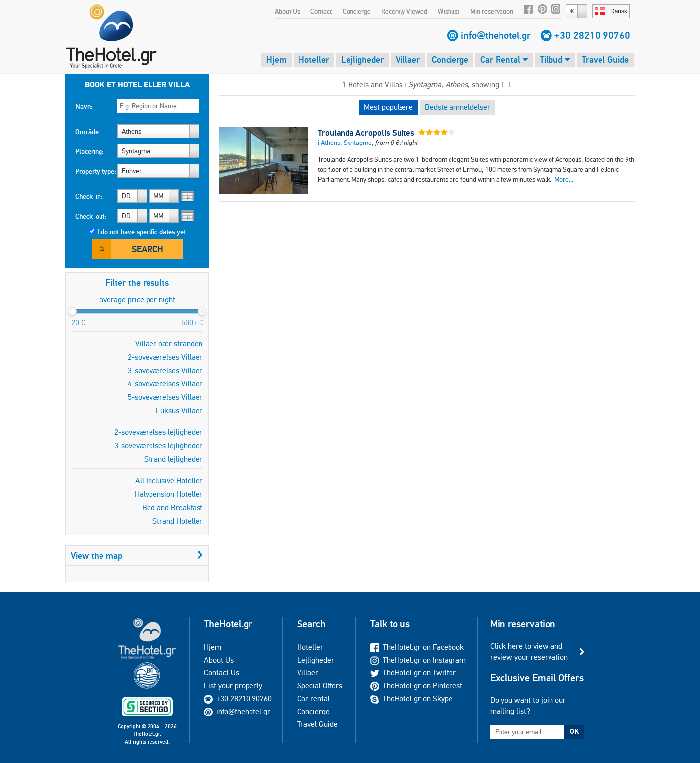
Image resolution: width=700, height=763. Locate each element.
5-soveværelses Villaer (165, 397)
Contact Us (222, 673)
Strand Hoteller (177, 521)
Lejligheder (362, 60)
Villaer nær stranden (169, 344)
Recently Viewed (404, 11)
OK (574, 731)
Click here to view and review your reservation (529, 651)
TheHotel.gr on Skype (411, 698)
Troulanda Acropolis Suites (366, 133)
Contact (321, 11)
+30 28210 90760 (592, 35)
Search (148, 249)
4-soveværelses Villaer (165, 384)
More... (564, 179)
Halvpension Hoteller (169, 494)
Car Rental (504, 60)
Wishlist (449, 11)
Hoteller (314, 60)
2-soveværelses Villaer (165, 357)
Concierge (357, 11)
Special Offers (320, 686)
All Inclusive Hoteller (169, 481)
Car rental (313, 698)
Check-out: (91, 216)
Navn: (84, 106)
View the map (137, 555)
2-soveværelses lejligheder (158, 432)
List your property (233, 686)
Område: (88, 132)
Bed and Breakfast (172, 507)
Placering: (90, 151)
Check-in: (89, 196)
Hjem (276, 60)
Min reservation (492, 11)
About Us (287, 11)
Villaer (408, 60)
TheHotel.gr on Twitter (413, 673)
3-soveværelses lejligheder (158, 446)
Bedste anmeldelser (457, 107)
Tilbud (555, 60)
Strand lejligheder (173, 459)
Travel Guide (605, 60)
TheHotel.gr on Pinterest (416, 686)
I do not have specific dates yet (141, 232)
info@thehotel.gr (496, 35)
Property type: (96, 171)
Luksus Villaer (179, 410)
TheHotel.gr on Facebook (417, 647)
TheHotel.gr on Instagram (418, 660)
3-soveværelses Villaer (165, 370)
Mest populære (388, 107)
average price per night (137, 300)
